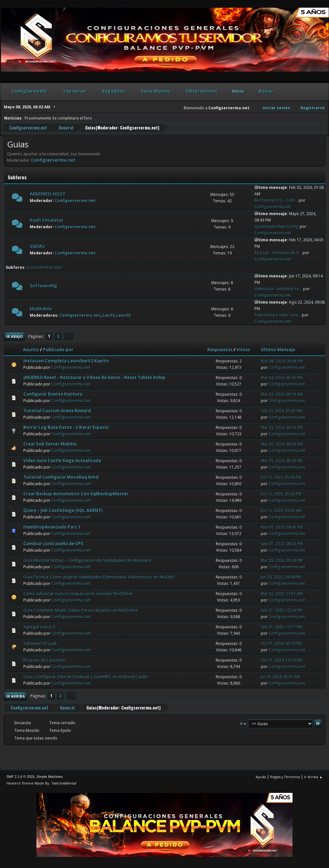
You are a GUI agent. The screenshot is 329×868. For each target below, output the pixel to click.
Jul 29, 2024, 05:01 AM (280, 676)
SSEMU (37, 246)
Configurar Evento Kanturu (53, 394)
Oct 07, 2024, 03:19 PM (281, 643)
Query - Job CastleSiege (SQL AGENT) (63, 510)
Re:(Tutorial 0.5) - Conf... (276, 200)
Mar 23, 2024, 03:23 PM (282, 427)
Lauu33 (123, 315)
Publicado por (58, 349)
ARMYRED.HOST (48, 193)
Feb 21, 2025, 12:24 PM (281, 610)
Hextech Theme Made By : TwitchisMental (41, 783)
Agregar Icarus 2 (40, 626)
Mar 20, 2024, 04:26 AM (282, 444)
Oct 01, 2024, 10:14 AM (281, 660)
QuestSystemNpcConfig (277, 226)
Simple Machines (50, 776)
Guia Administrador (45, 267)
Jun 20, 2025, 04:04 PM (281, 577)
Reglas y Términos (285, 776)
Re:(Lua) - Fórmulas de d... (278, 252)
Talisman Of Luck (40, 643)
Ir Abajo (14, 336)
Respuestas (220, 349)
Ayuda (261, 776)
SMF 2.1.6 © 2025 (20, 776)
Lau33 (108, 315)
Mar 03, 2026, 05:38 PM (282, 560)
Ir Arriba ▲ (313, 776)
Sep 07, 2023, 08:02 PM (282, 543)
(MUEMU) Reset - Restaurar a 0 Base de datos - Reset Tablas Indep (94, 377)
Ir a (243, 723)
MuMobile (41, 308)
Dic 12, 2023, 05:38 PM (281, 477)
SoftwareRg (43, 285)
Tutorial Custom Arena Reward (57, 410)
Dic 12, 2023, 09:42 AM (281, 510)
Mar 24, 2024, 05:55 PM (282, 377)
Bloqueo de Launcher (44, 660)
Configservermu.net (139, 127)
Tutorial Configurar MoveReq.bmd (61, 477)
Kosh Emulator (47, 220)
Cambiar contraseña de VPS (53, 543)
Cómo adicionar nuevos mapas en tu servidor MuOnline (78, 593)
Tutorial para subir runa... (278, 315)
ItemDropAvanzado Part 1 (52, 527)
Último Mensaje (281, 349)
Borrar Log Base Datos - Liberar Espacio (66, 427)
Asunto (31, 349)
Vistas (243, 349)
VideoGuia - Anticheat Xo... (278, 288)
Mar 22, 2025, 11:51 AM (282, 593)
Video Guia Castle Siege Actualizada (62, 460)
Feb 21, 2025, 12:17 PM (281, 627)
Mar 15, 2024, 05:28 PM (282, 460)
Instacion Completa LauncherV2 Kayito (66, 360)
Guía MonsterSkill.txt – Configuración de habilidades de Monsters (87, 560)
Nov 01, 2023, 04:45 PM (282, 527)
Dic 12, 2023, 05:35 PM (281, 494)
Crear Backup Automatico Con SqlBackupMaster (76, 493)
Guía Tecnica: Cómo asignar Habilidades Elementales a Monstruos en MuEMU (99, 577)
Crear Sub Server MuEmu (50, 444)
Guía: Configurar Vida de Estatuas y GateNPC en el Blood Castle (86, 676)
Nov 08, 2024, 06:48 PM (282, 361)
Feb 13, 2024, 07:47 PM (281, 411)
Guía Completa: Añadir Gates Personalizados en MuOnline (81, 610)
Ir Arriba (16, 696)
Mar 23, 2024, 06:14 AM (282, 394)
